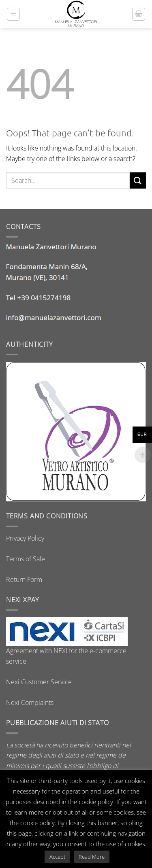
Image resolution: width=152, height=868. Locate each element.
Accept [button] (57, 857)
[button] (13, 14)
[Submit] (138, 180)
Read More (92, 857)
